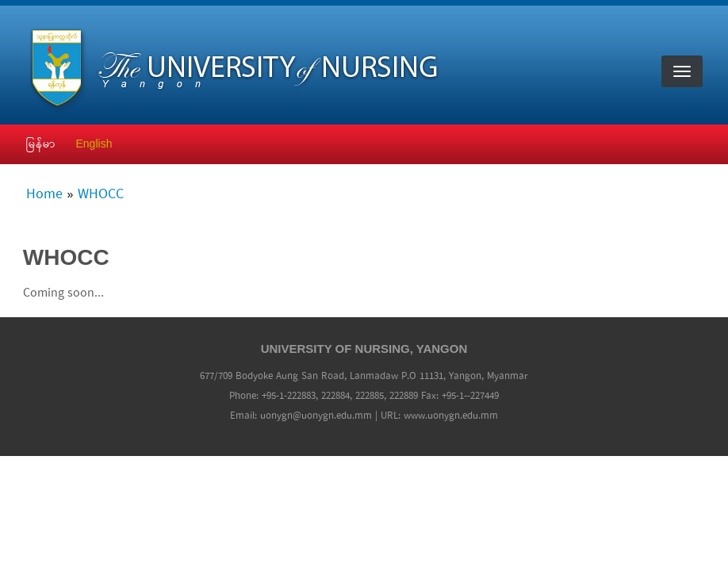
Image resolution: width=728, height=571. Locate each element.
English (94, 144)
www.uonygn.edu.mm (451, 416)
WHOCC (101, 195)
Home (44, 195)
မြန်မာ (41, 144)
